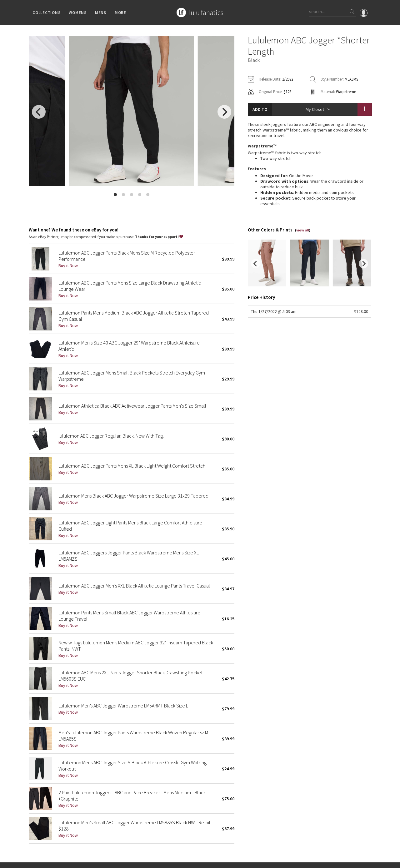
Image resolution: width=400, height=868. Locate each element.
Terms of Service (114, 860)
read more (310, 202)
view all (303, 220)
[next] (224, 112)
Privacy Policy (84, 860)
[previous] (39, 112)
